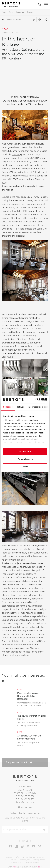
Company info (25, 860)
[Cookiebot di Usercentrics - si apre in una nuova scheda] (36, 400)
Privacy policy (39, 860)
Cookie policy (17, 862)
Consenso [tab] (8, 407)
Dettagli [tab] (20, 407)
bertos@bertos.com (25, 802)
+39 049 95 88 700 (26, 796)
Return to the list (11, 20)
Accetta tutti (25, 451)
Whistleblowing (32, 862)
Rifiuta (25, 467)
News (4, 12)
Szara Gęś (17, 155)
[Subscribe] (44, 830)
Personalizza (25, 459)
